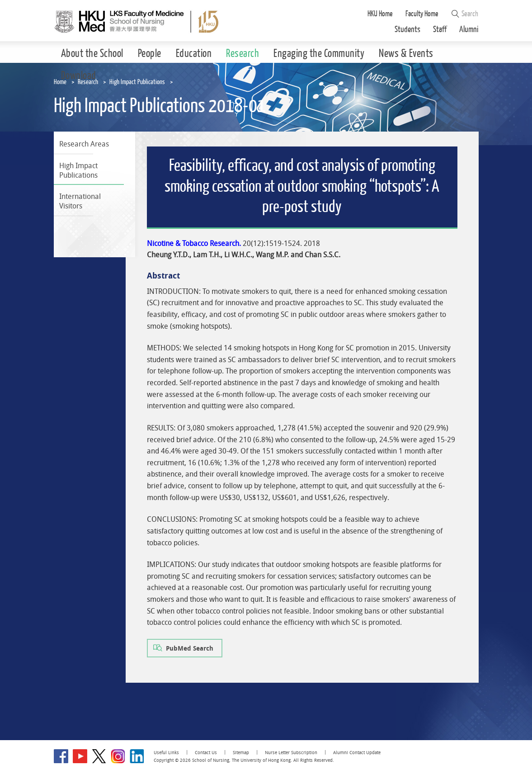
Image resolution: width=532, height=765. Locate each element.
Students (407, 30)
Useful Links (166, 753)
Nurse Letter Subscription (291, 753)
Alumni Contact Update (357, 753)
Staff (440, 30)
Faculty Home (422, 14)
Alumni (469, 30)
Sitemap (241, 753)
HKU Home (380, 14)
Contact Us (206, 753)
